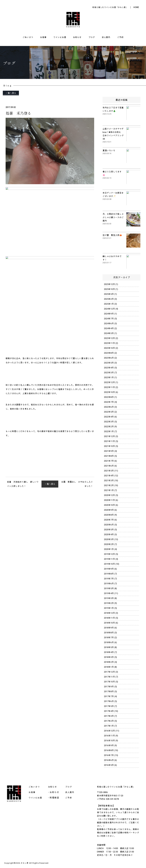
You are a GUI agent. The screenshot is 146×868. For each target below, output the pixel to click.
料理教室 (54, 798)
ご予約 (120, 37)
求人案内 (106, 37)
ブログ (92, 37)
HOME (136, 7)
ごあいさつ (28, 37)
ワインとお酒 (60, 37)
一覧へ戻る (11, 93)
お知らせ (77, 37)
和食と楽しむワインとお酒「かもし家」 (110, 7)
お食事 (43, 37)
